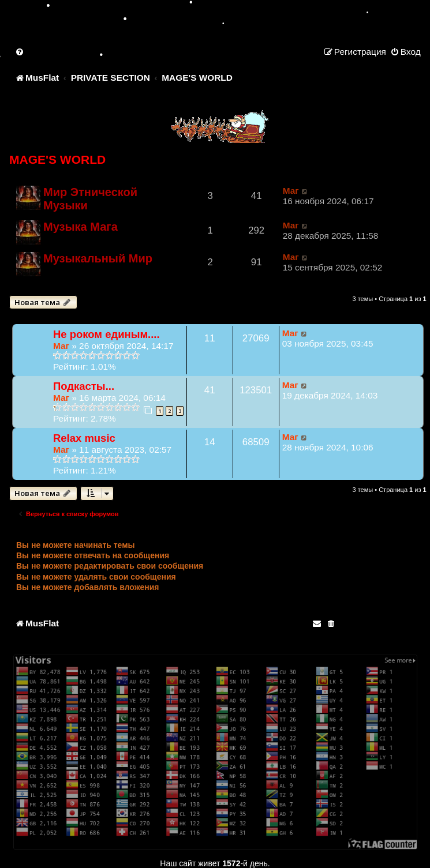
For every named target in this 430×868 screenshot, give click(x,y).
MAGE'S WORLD (57, 159)
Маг (291, 191)
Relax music (84, 438)
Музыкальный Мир (98, 258)
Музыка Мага (81, 227)
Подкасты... (84, 386)
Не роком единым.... (106, 334)
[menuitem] (20, 52)
